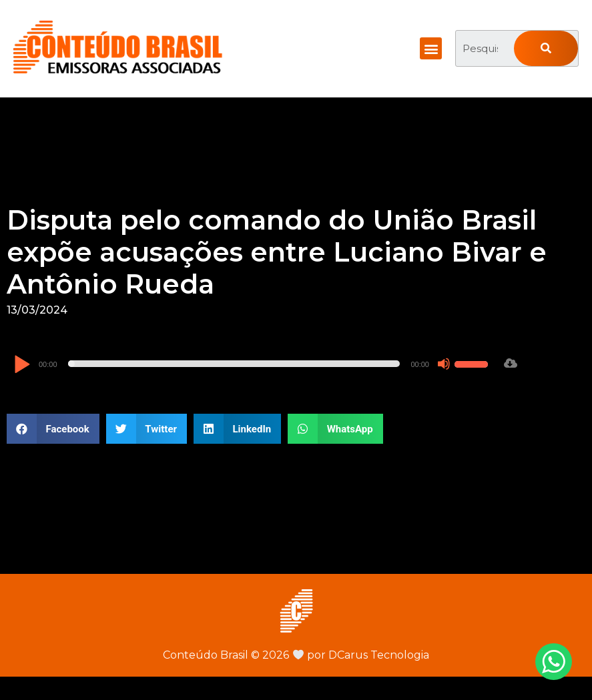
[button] (431, 48)
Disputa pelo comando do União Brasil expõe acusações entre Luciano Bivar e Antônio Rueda (277, 252)
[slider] (234, 364)
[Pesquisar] (546, 48)
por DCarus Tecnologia (361, 655)
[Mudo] (444, 364)
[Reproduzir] (22, 365)
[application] (253, 364)
